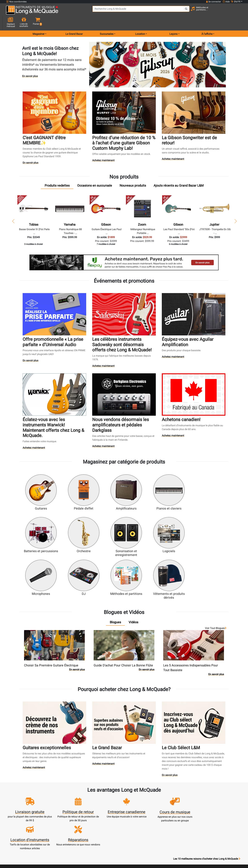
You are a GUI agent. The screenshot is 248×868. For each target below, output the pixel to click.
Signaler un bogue (168, 824)
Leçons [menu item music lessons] (173, 23)
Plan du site (168, 813)
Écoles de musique (110, 805)
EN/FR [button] (236, 2)
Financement (110, 821)
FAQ (168, 798)
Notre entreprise (139, 805)
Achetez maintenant (104, 149)
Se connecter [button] (213, 2)
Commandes (81, 817)
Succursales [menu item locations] (107, 23)
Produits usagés (110, 813)
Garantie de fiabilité (139, 809)
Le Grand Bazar (74, 23)
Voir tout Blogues (216, 571)
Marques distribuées (168, 817)
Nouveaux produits (110, 798)
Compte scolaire (81, 824)
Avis (168, 821)
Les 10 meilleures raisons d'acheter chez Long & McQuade (207, 778)
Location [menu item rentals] (140, 23)
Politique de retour (139, 839)
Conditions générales (139, 828)
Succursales (168, 802)
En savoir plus (30, 65)
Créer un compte (80, 802)
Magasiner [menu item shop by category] (39, 23)
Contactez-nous (168, 805)
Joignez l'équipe (168, 809)
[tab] (57, 174)
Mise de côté (110, 824)
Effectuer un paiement (81, 813)
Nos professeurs (139, 843)
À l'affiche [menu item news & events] (207, 23)
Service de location (110, 802)
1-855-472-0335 (18, 798)
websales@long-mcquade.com (27, 802)
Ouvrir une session (81, 798)
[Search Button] (177, 11)
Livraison (110, 828)
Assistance (110, 817)
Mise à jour (81, 809)
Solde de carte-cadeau (81, 821)
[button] (239, 11)
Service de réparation (110, 809)
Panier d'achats (80, 805)
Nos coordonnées (16, 2)
